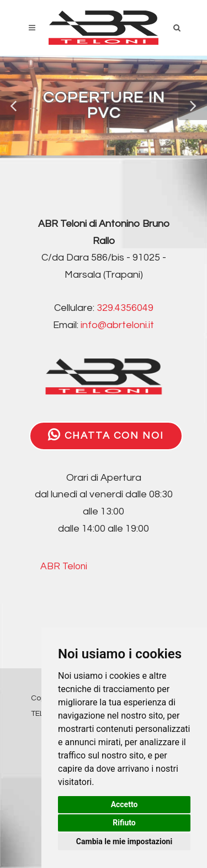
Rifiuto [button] (124, 823)
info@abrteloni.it (117, 325)
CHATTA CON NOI (106, 435)
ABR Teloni (64, 566)
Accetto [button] (124, 804)
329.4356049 (125, 308)
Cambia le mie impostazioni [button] (124, 841)
